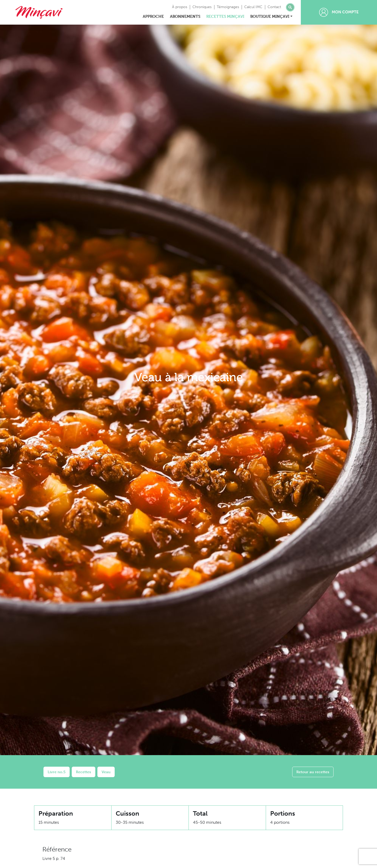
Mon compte (339, 12)
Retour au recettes (313, 772)
